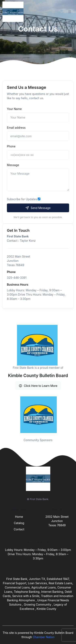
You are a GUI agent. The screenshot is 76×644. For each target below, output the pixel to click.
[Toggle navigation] (70, 12)
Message (13, 165)
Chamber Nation (44, 637)
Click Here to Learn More (38, 386)
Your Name (14, 109)
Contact (19, 529)
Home (19, 517)
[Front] (14, 12)
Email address (16, 128)
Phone (11, 146)
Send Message (38, 208)
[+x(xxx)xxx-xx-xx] (38, 155)
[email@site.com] (38, 136)
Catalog (19, 523)
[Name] (38, 117)
